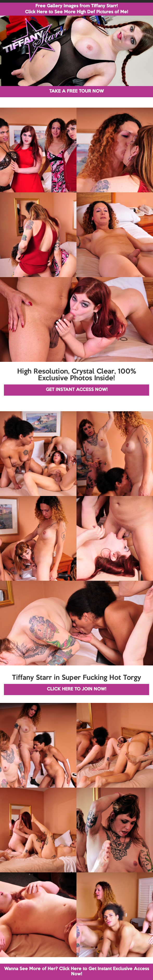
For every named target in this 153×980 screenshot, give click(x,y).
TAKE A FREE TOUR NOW (76, 91)
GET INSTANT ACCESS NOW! (77, 390)
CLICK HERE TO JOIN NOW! (76, 689)
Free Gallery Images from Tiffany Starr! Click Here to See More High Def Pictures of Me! (76, 9)
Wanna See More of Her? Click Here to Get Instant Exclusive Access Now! (77, 972)
